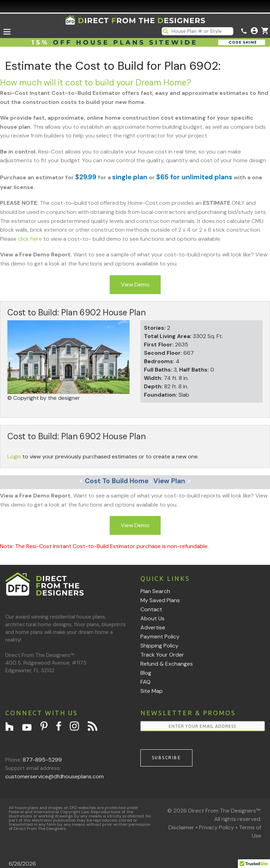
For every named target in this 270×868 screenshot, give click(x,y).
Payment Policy (160, 637)
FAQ (145, 682)
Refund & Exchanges (167, 664)
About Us (152, 618)
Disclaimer (181, 827)
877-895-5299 (42, 760)
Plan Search (155, 591)
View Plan (172, 481)
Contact (151, 609)
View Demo (135, 285)
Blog (146, 673)
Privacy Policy (217, 827)
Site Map (152, 691)
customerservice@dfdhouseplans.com (54, 776)
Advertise (153, 627)
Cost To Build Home (114, 481)
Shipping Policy (159, 646)
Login (14, 457)
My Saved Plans (160, 600)
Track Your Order (162, 655)
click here (30, 239)
